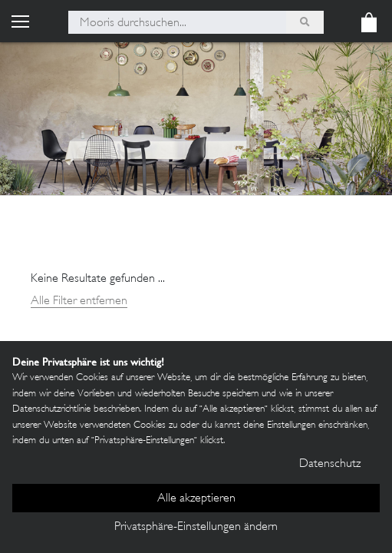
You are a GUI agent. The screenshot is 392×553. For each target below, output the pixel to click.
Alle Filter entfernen (79, 301)
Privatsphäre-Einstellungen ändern (196, 527)
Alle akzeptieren (196, 499)
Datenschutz (330, 464)
